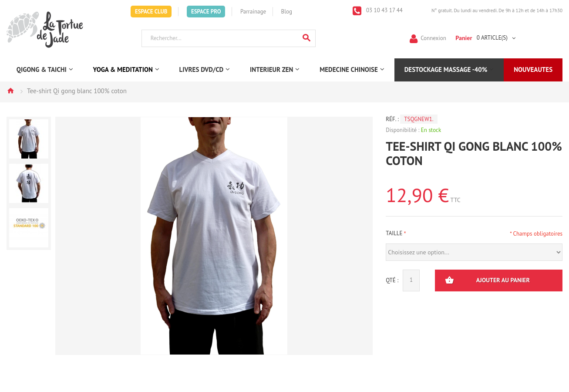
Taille (394, 233)
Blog (287, 12)
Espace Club (151, 12)
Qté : (392, 280)
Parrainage (253, 12)
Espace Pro (206, 12)
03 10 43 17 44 (384, 10)
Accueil (10, 91)
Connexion (433, 38)
